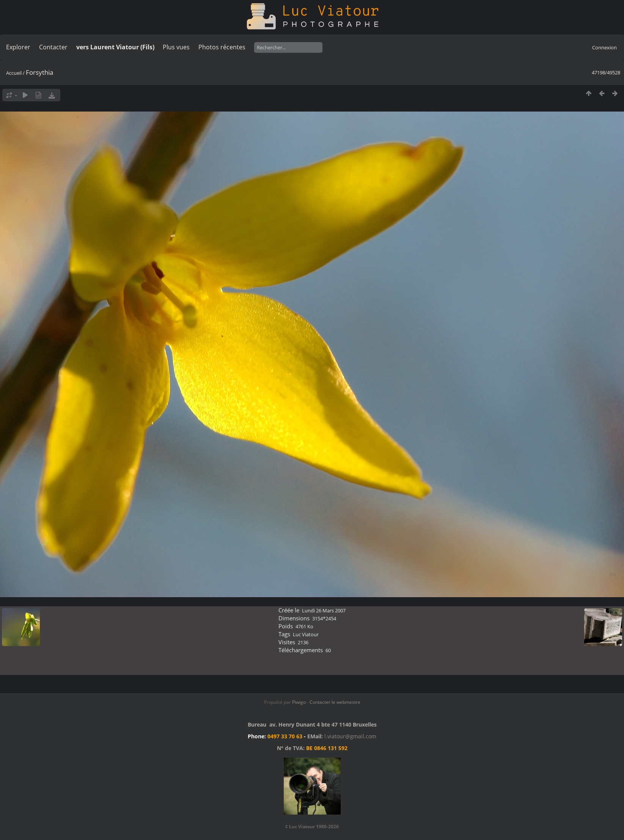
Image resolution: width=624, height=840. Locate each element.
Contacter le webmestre (335, 702)
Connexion (604, 47)
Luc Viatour (306, 634)
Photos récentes (222, 47)
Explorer (18, 47)
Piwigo (299, 702)
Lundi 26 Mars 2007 (324, 610)
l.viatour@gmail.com (350, 736)
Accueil (14, 73)
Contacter (53, 47)
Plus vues (176, 47)
